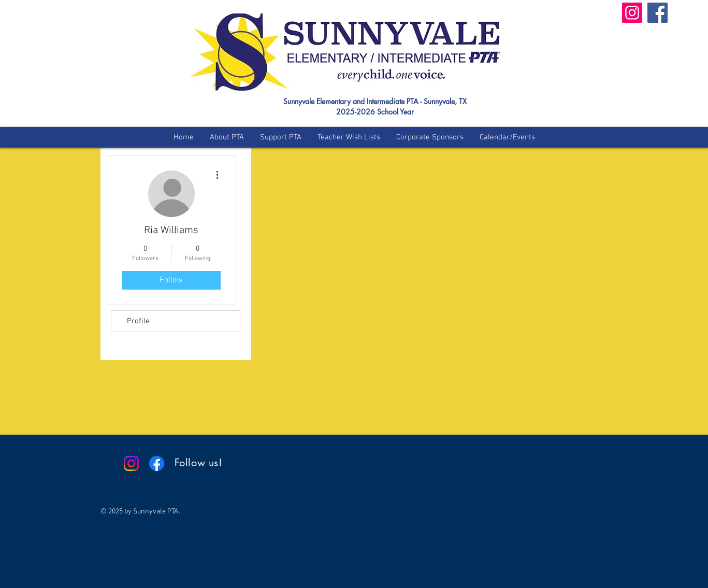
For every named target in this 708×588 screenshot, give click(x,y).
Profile (138, 321)
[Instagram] (632, 13)
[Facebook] (658, 13)
